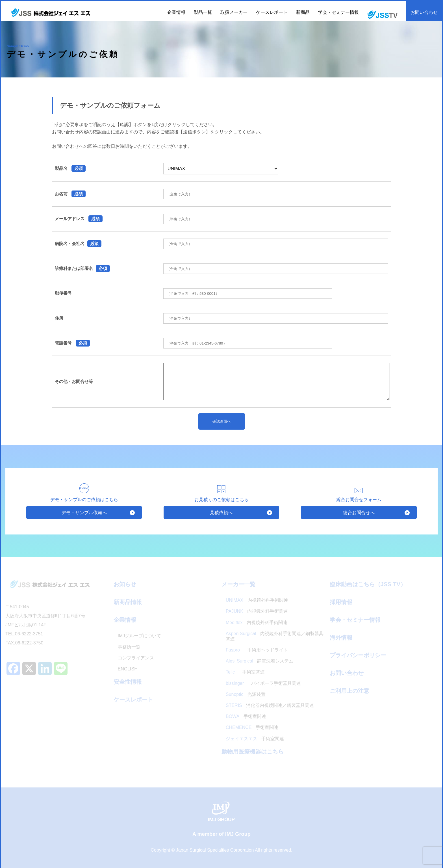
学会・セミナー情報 (338, 12)
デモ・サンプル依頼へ (84, 512)
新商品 (303, 12)
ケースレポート (272, 12)
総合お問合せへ (359, 512)
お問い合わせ (424, 12)
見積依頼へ (221, 512)
